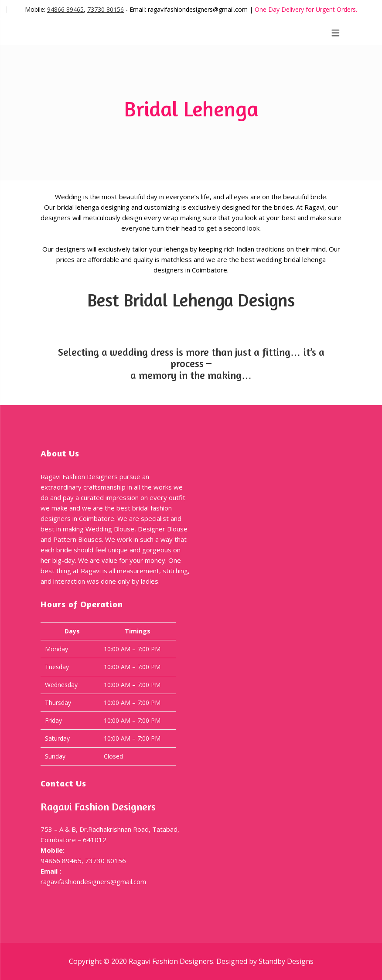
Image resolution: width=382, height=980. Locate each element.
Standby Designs (286, 961)
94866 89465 (65, 9)
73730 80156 (106, 9)
